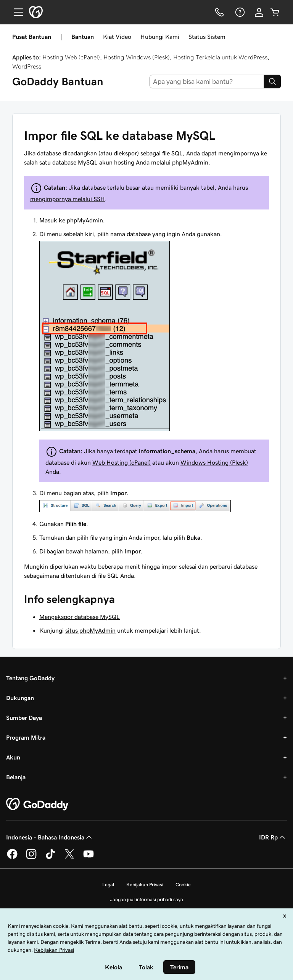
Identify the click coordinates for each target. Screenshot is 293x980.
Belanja (16, 777)
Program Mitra (26, 737)
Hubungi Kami (160, 37)
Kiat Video (117, 37)
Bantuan (83, 37)
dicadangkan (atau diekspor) (101, 153)
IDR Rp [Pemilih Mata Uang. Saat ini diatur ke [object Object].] (273, 837)
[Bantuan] (239, 12)
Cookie (183, 885)
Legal (108, 885)
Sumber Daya (24, 718)
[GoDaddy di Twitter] (69, 858)
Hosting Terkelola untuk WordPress (220, 57)
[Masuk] (259, 12)
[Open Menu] (15, 12)
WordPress (27, 66)
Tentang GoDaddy (30, 678)
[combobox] (207, 82)
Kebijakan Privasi (145, 885)
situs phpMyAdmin (90, 630)
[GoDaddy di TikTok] (50, 858)
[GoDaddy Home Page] (38, 804)
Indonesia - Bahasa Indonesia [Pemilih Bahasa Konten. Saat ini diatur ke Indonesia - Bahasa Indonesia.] (50, 837)
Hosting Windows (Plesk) (137, 57)
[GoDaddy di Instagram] (31, 858)
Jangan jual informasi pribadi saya (146, 899)
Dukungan (20, 698)
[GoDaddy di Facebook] (12, 858)
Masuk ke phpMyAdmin (71, 220)
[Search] (272, 82)
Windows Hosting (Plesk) (214, 462)
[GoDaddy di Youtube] (89, 858)
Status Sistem (207, 37)
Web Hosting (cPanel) (122, 462)
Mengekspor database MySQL (80, 617)
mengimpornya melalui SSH (68, 199)
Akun (13, 757)
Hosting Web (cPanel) (71, 57)
